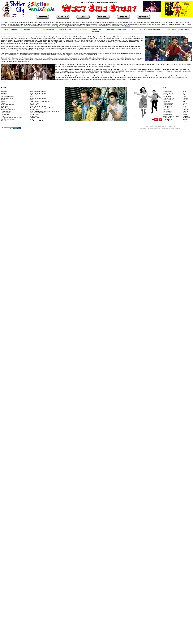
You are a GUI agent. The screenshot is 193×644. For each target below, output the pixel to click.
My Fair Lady (96, 29)
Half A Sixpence (65, 29)
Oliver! (133, 29)
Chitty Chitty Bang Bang (45, 29)
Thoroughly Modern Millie (116, 29)
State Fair (27, 29)
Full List (128, 26)
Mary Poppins (81, 29)
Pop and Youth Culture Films (151, 29)
